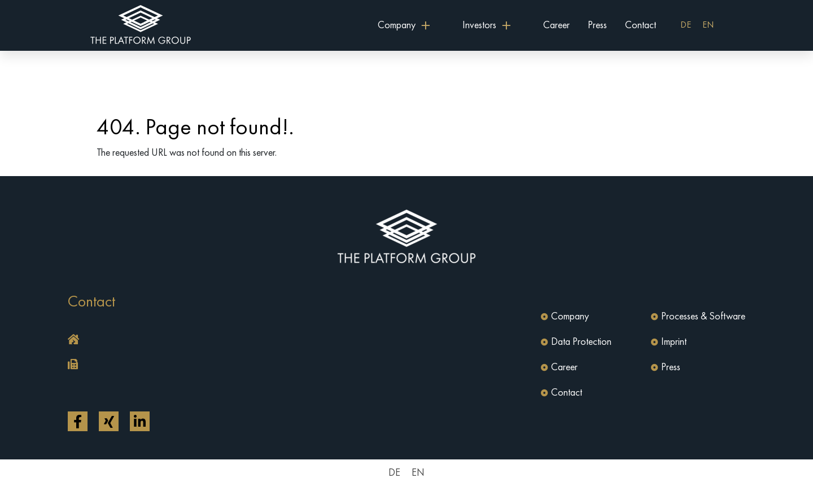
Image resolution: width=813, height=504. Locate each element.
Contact (641, 25)
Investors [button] (479, 25)
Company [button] (397, 25)
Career (556, 25)
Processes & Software (703, 317)
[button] (234, 340)
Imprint (674, 342)
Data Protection (581, 342)
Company (570, 317)
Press (597, 25)
